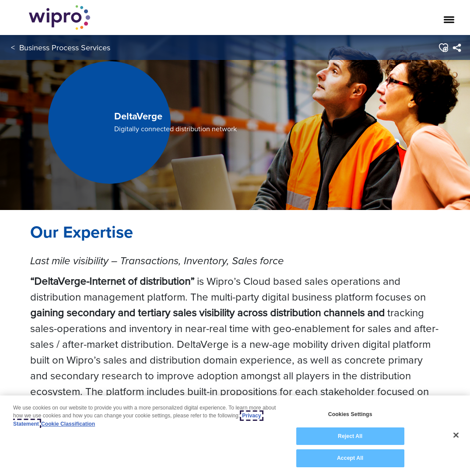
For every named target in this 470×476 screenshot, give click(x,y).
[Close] (456, 435)
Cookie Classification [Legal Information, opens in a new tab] (68, 424)
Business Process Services (65, 47)
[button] (443, 48)
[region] (235, 436)
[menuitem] (457, 48)
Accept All (350, 458)
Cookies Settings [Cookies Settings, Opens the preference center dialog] (350, 414)
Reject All (350, 436)
